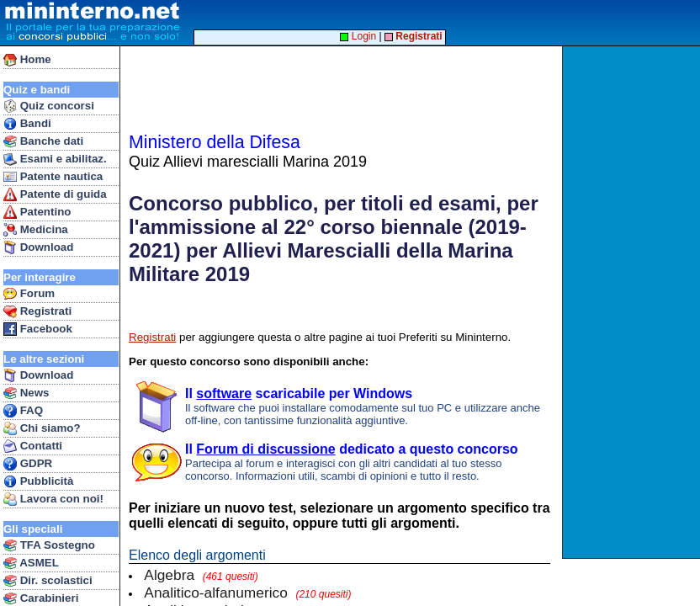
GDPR (28, 464)
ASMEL (31, 563)
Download (38, 247)
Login (358, 36)
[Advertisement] (633, 302)
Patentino (37, 212)
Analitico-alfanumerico (247, 593)
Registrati (37, 311)
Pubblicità (38, 481)
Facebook (38, 329)
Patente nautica (53, 177)
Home (27, 60)
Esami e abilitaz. (55, 159)
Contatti (33, 446)
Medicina (36, 230)
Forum (29, 294)
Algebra (201, 575)
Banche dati (43, 141)
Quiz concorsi (49, 106)
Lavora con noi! (53, 499)
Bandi (27, 124)
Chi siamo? (42, 428)
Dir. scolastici (48, 581)
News (27, 393)
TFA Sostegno (49, 545)
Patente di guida (55, 194)
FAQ (23, 411)
